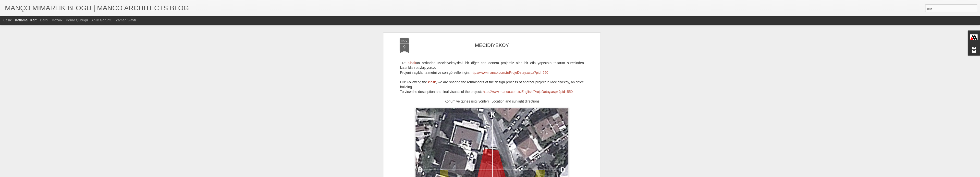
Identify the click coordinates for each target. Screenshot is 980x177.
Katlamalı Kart (26, 20)
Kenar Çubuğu (77, 20)
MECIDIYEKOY (492, 45)
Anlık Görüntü (102, 20)
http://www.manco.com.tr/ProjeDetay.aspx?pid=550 (509, 73)
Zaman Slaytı (126, 20)
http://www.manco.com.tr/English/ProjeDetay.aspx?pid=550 (528, 92)
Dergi (44, 20)
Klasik (7, 20)
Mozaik (57, 20)
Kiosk (412, 63)
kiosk (432, 82)
